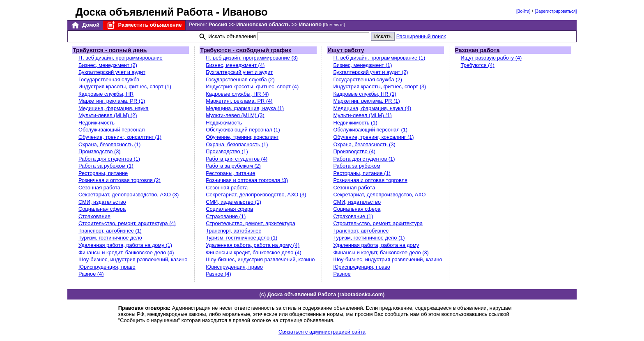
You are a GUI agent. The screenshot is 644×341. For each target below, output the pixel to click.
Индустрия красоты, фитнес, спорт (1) (125, 86)
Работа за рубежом (356, 166)
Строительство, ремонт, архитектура (251, 223)
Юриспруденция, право (107, 267)
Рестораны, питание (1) (362, 173)
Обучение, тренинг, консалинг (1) (373, 137)
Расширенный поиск (421, 36)
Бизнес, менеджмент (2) (108, 65)
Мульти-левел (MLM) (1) (362, 115)
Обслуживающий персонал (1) (243, 130)
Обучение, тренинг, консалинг (242, 137)
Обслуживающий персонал (112, 130)
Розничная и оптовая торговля (370, 180)
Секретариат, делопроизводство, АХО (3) (129, 195)
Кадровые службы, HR (106, 94)
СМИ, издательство (102, 202)
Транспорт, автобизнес (233, 231)
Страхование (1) (226, 216)
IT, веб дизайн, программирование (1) (379, 58)
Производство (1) (227, 151)
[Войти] (523, 11)
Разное (342, 274)
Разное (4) (91, 274)
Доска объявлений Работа (144, 12)
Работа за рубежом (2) (233, 166)
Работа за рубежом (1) (106, 166)
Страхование (94, 216)
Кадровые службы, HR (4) (237, 94)
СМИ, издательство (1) (233, 202)
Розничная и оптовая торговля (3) (247, 180)
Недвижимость (97, 123)
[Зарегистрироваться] (556, 11)
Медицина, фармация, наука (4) (372, 108)
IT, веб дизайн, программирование (121, 58)
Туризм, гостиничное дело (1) (241, 238)
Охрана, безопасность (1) (109, 144)
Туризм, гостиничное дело (110, 238)
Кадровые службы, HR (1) (365, 94)
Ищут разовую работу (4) (491, 58)
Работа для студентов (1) (109, 159)
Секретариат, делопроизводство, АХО (379, 195)
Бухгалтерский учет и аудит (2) (370, 72)
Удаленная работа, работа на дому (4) (253, 245)
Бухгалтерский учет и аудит (112, 72)
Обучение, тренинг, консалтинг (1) (120, 137)
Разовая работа (477, 50)
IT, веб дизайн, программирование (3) (252, 58)
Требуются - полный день (110, 50)
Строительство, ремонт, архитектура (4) (127, 223)
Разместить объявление (144, 25)
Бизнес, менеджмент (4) (235, 65)
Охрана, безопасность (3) (364, 144)
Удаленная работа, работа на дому (376, 245)
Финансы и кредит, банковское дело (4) (126, 252)
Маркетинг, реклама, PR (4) (239, 101)
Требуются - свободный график (246, 50)
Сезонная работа (99, 188)
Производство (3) (100, 151)
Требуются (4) (478, 65)
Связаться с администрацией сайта (322, 332)
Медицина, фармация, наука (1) (245, 108)
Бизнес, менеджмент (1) (362, 65)
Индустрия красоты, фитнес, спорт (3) (379, 86)
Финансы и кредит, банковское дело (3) (381, 252)
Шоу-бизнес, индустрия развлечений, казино (133, 259)
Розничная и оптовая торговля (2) (120, 180)
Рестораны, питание (103, 173)
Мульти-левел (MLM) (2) (108, 115)
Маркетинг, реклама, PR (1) (112, 101)
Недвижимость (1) (355, 123)
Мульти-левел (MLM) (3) (235, 115)
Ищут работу (346, 50)
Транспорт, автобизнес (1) (110, 231)
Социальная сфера (102, 209)
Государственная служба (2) (240, 79)
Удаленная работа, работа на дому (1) (125, 245)
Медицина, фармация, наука (114, 108)
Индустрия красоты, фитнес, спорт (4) (252, 86)
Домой (85, 25)
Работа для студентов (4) (237, 159)
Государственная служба (109, 79)
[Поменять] (334, 25)
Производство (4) (354, 151)
